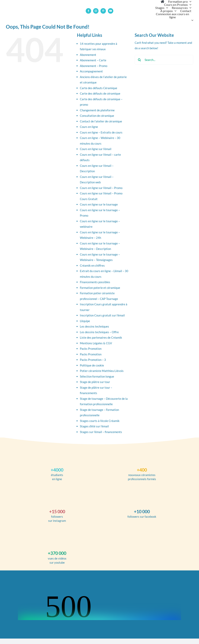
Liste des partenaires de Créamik (101, 337)
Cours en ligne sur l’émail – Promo (101, 188)
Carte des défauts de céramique (100, 93)
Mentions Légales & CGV (96, 343)
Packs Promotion (91, 349)
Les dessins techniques (94, 326)
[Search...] (164, 60)
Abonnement (88, 55)
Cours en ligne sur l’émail (96, 149)
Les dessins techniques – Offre (99, 332)
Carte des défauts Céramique (99, 88)
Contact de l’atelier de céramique (101, 121)
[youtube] (111, 11)
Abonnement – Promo (94, 66)
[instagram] (96, 11)
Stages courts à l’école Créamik (100, 421)
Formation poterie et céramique (100, 288)
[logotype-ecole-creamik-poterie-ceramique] (11, 7)
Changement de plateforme (97, 110)
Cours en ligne (89, 127)
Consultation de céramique (97, 116)
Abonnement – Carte (93, 60)
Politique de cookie (92, 365)
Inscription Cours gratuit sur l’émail (102, 315)
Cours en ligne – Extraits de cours (101, 132)
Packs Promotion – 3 (93, 360)
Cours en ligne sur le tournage (99, 204)
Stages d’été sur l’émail (94, 426)
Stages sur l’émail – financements (101, 432)
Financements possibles (95, 282)
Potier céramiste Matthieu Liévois (102, 371)
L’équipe (85, 321)
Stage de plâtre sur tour (95, 382)
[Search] (140, 60)
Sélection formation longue (97, 376)
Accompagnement (91, 71)
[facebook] (88, 11)
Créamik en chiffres (92, 265)
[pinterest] (103, 11)
